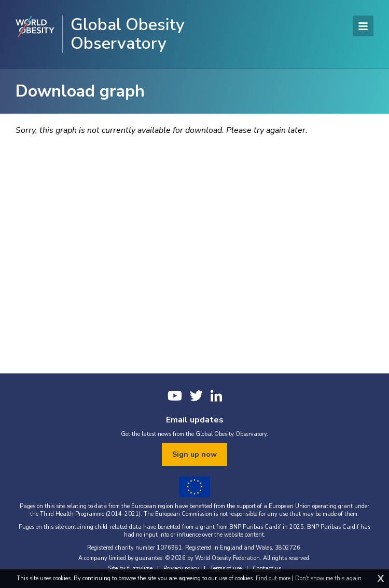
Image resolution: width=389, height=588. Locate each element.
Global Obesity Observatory (128, 34)
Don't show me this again (328, 578)
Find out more (273, 578)
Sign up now (195, 454)
